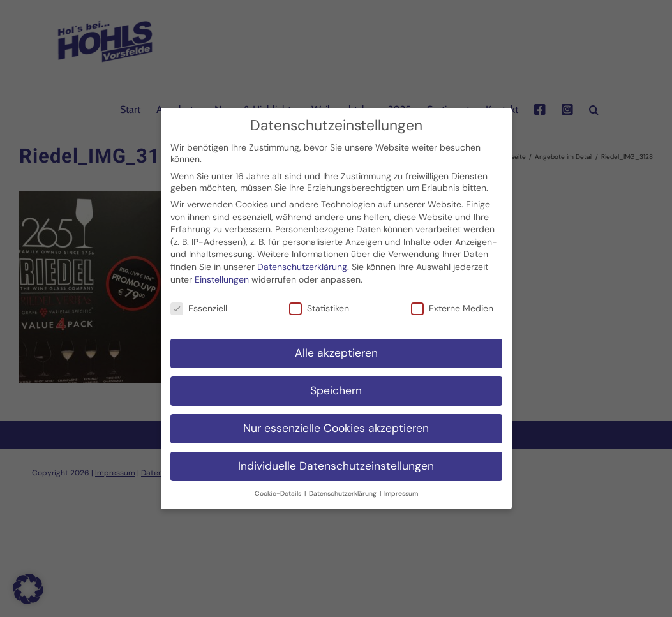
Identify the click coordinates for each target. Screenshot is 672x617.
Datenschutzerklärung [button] (344, 487)
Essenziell (199, 302)
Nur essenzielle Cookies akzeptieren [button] (336, 422)
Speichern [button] (336, 384)
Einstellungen (222, 272)
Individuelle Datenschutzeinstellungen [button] (336, 459)
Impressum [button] (401, 487)
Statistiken (319, 302)
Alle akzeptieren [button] (336, 346)
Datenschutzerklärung (302, 260)
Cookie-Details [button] (279, 487)
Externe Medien (452, 302)
